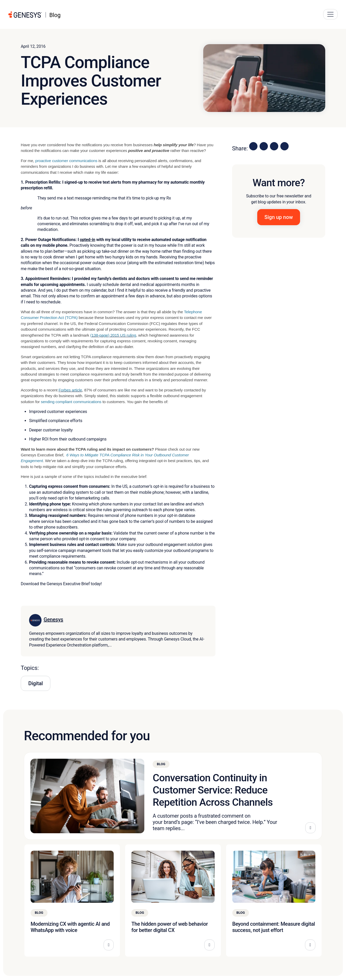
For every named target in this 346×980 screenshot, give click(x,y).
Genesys (53, 619)
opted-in (88, 240)
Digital (36, 683)
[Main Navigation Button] (330, 14)
